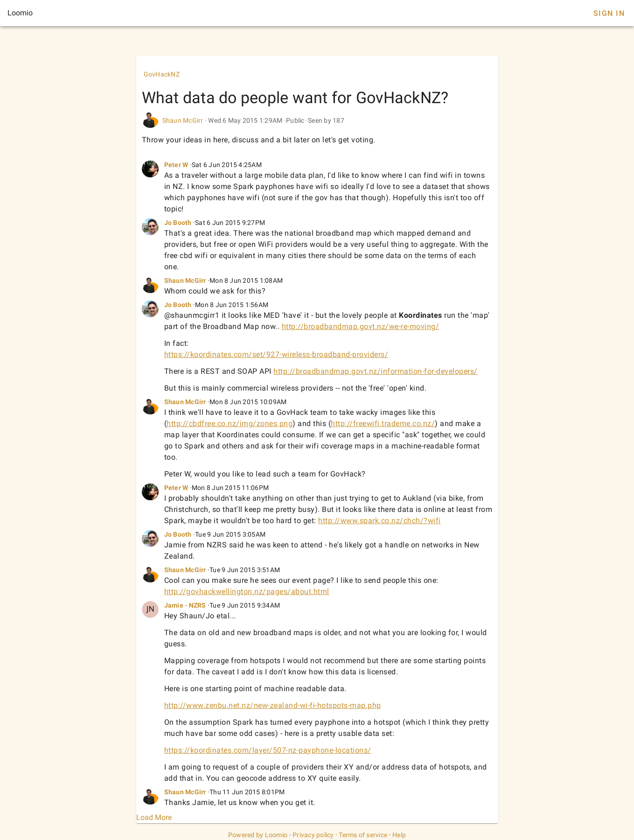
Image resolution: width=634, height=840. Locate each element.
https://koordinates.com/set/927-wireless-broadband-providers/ (276, 354)
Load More (154, 817)
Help (399, 835)
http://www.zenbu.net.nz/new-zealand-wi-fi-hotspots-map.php (273, 705)
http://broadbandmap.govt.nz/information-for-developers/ (376, 371)
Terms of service (363, 835)
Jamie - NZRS (185, 605)
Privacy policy (313, 835)
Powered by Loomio (258, 835)
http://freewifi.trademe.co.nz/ (383, 423)
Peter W (176, 165)
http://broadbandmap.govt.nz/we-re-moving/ (361, 326)
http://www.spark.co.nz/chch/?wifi (380, 521)
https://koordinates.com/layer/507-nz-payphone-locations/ (268, 750)
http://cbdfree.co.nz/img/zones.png (230, 423)
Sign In (609, 13)
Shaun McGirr (183, 120)
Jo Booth (178, 223)
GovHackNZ (162, 74)
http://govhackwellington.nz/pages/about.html (247, 591)
